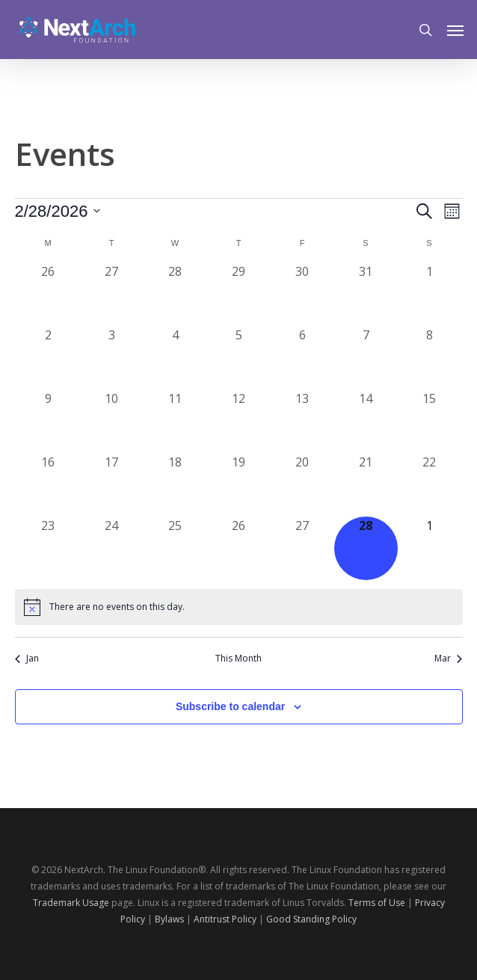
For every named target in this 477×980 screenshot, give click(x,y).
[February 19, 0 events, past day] (239, 485)
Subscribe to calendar (230, 706)
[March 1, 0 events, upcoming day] (430, 548)
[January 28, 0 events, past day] (175, 294)
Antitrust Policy (225, 919)
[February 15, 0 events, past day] (430, 421)
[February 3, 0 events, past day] (112, 358)
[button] (455, 30)
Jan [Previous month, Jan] (27, 659)
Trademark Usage (71, 903)
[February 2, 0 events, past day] (48, 358)
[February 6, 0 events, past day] (302, 358)
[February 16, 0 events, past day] (48, 485)
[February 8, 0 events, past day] (430, 358)
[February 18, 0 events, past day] (175, 485)
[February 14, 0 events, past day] (366, 421)
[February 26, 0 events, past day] (239, 548)
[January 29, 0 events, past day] (239, 294)
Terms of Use (377, 903)
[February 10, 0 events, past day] (112, 421)
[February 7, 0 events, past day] (366, 358)
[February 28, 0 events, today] (366, 548)
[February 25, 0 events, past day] (175, 548)
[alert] (239, 607)
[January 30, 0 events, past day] (302, 294)
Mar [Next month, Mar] (448, 659)
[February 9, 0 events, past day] (48, 421)
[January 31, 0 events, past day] (366, 294)
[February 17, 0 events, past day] (112, 485)
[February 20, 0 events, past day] (302, 485)
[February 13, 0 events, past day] (302, 421)
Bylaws (169, 919)
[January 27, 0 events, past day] (112, 294)
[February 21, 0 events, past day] (366, 485)
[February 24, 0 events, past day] (112, 548)
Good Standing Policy (311, 919)
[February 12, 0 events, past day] (239, 421)
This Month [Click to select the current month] (238, 659)
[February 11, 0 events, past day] (175, 421)
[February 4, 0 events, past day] (175, 358)
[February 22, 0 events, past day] (430, 485)
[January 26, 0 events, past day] (48, 294)
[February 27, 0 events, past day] (302, 548)
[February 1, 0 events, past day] (430, 294)
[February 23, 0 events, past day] (48, 548)
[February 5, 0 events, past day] (239, 358)
